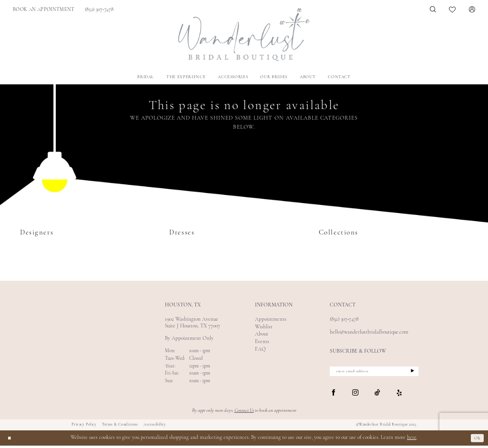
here (412, 440)
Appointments (271, 320)
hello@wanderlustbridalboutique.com (369, 332)
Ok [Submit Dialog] (476, 440)
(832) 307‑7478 (344, 320)
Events (262, 342)
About (262, 334)
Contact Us (244, 413)
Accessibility (155, 427)
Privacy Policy (84, 427)
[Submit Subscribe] (410, 372)
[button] (472, 10)
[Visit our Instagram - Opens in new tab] (355, 395)
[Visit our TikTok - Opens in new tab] (377, 395)
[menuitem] (44, 10)
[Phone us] (99, 10)
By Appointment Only (189, 339)
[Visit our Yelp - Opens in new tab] (399, 395)
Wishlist (264, 327)
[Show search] (433, 10)
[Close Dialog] (10, 440)
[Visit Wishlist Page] (453, 10)
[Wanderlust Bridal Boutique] (244, 35)
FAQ (260, 350)
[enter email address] (374, 372)
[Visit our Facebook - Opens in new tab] (333, 395)
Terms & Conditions (120, 427)
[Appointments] (44, 10)
